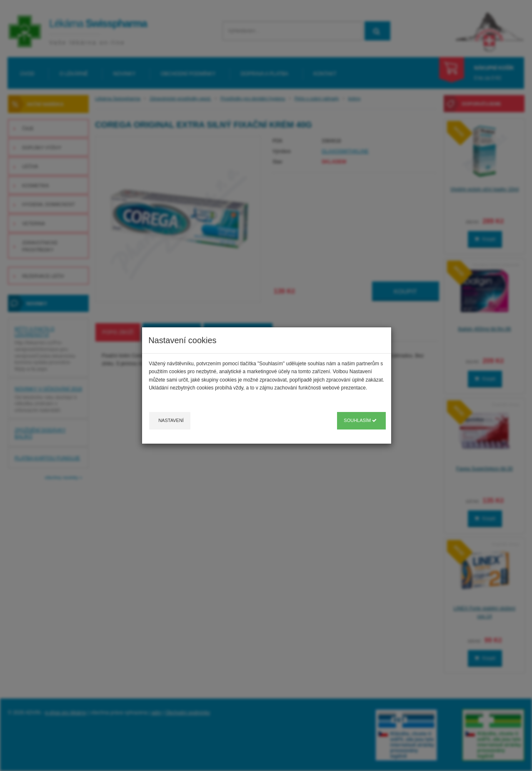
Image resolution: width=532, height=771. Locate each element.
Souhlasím (360, 420)
